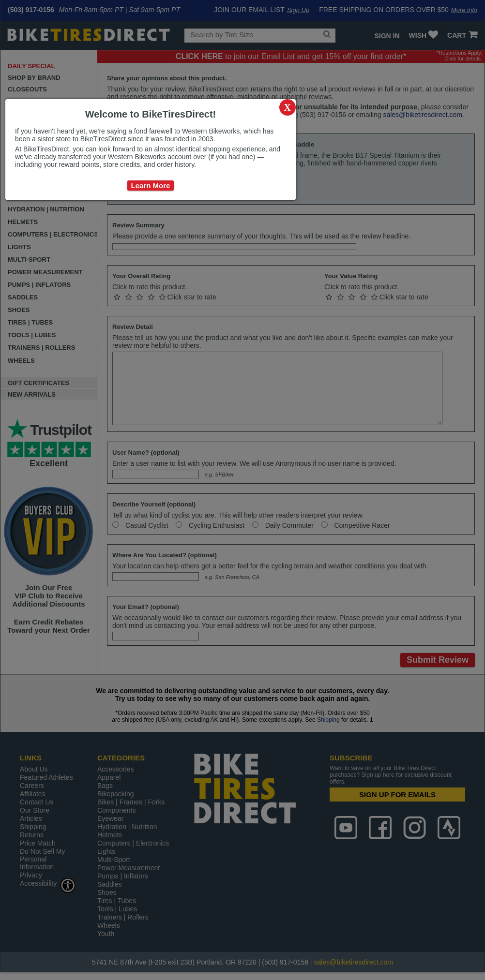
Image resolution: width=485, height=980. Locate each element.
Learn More (151, 186)
